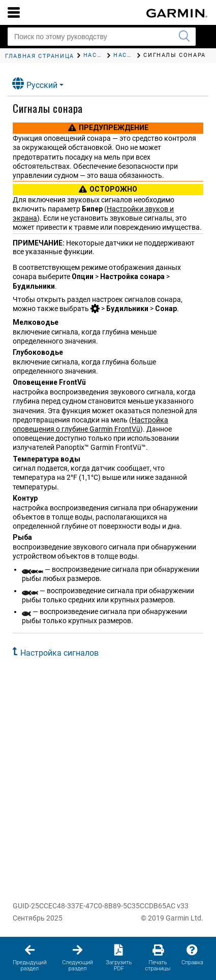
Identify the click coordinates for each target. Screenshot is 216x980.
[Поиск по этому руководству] (102, 37)
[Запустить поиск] (184, 37)
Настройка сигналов (59, 653)
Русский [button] (35, 84)
